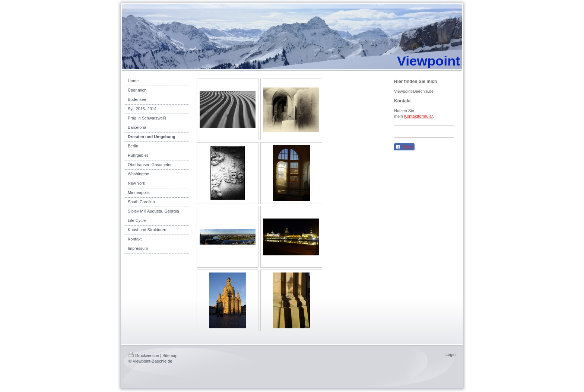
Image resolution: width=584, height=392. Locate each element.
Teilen (404, 147)
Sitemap (170, 356)
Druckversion (144, 356)
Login (450, 354)
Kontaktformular (418, 116)
